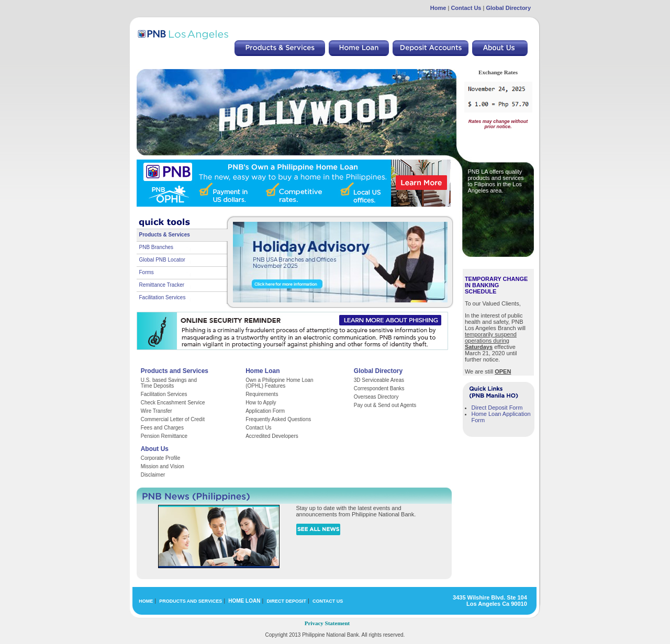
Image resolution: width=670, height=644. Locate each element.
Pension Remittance (164, 436)
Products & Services (165, 235)
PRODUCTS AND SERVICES (191, 601)
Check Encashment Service (173, 403)
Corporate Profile (161, 458)
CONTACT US (328, 601)
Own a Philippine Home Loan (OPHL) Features (280, 383)
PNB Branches (157, 247)
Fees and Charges (162, 428)
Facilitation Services (163, 297)
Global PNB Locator (162, 260)
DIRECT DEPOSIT (286, 601)
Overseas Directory (376, 397)
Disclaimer (153, 475)
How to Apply (261, 403)
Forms (147, 272)
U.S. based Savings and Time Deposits (169, 383)
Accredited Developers (272, 436)
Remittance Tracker (162, 285)
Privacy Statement (327, 623)
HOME (146, 601)
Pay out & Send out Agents (385, 405)
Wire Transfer (157, 411)
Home (438, 8)
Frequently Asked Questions (278, 419)
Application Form (265, 411)
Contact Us (466, 8)
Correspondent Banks (379, 388)
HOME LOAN (244, 601)
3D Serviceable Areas (379, 380)
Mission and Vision (163, 466)
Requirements (262, 394)
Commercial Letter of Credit (173, 419)
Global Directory (508, 8)
